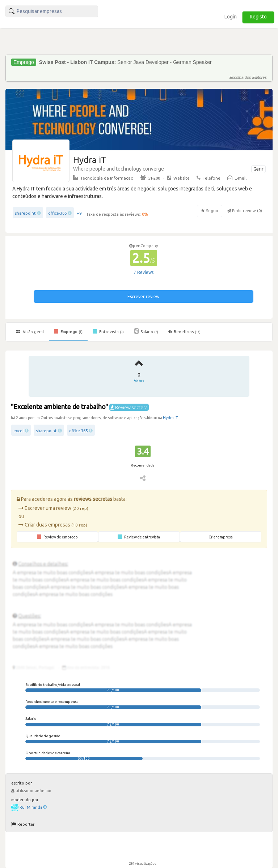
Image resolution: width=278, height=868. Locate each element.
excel (18, 431)
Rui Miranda (33, 807)
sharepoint (25, 213)
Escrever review (143, 297)
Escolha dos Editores (248, 77)
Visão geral (30, 332)
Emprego (68, 331)
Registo (258, 17)
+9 (79, 213)
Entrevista (108, 331)
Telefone (208, 178)
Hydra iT (170, 418)
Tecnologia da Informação (103, 178)
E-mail (237, 178)
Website (178, 178)
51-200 (150, 178)
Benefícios (184, 332)
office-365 (57, 213)
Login (231, 17)
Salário (146, 331)
